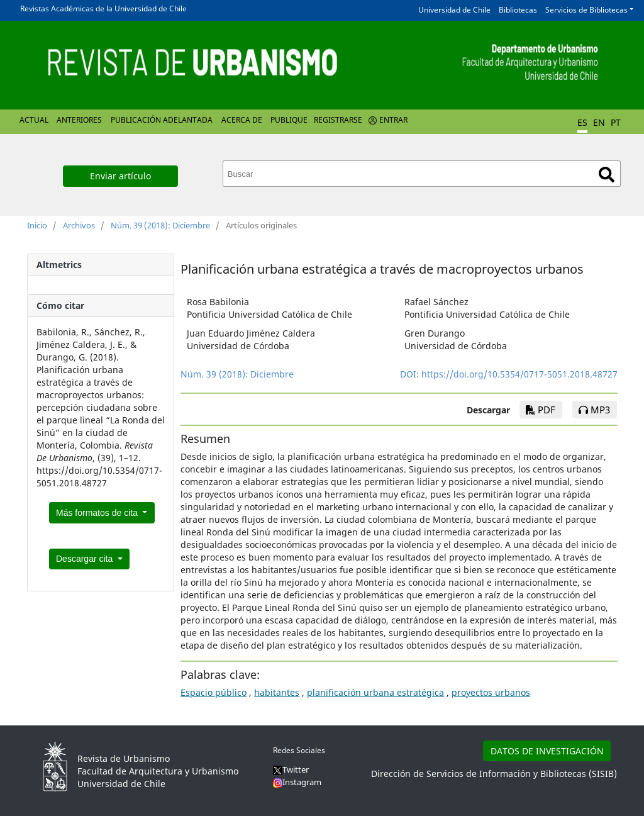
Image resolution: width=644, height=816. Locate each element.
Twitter (291, 769)
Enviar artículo (120, 176)
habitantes (277, 692)
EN (599, 122)
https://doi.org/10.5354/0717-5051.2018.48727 (519, 374)
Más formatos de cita (98, 513)
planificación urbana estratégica (375, 692)
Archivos (79, 225)
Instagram (297, 782)
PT (616, 122)
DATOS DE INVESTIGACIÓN (547, 751)
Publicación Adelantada (162, 120)
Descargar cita (86, 559)
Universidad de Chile (454, 10)
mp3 (594, 410)
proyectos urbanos (491, 692)
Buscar (607, 175)
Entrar (393, 120)
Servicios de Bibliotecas (586, 10)
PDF (541, 410)
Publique (289, 120)
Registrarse (338, 120)
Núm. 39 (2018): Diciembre (160, 225)
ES (582, 122)
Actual (34, 120)
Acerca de (242, 120)
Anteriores (79, 120)
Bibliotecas (518, 10)
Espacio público (214, 692)
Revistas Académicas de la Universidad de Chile (103, 8)
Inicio (37, 225)
